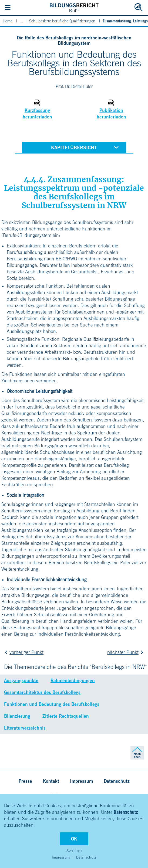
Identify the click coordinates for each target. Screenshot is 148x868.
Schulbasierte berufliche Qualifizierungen (62, 21)
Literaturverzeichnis (25, 728)
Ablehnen (74, 850)
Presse (25, 781)
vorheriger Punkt (23, 652)
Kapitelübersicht (86, 147)
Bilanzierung (17, 716)
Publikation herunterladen (111, 113)
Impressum (61, 857)
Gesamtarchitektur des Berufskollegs (42, 692)
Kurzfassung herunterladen (37, 113)
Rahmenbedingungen (73, 680)
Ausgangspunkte (21, 680)
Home (8, 21)
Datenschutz (126, 812)
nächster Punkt (126, 652)
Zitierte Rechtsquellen (66, 716)
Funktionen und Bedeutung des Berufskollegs (52, 704)
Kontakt (51, 781)
